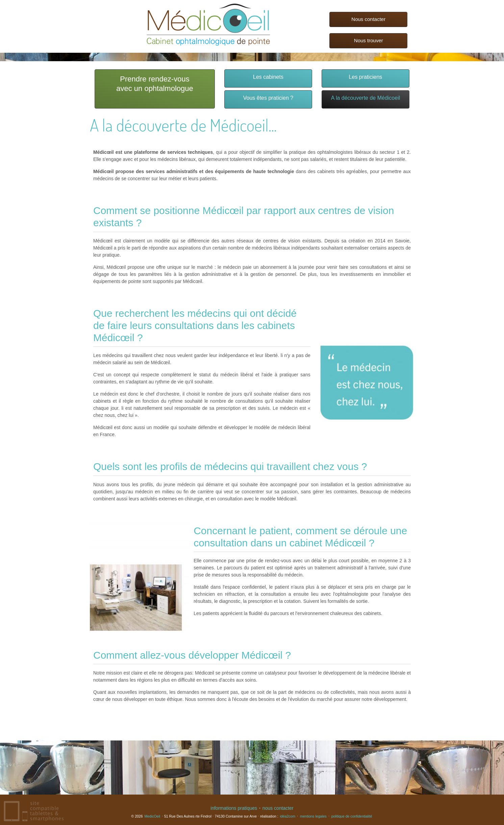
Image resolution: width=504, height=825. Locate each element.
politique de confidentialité (352, 816)
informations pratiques (234, 808)
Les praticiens (366, 77)
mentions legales (313, 816)
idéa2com (288, 816)
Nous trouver (369, 40)
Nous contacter (368, 19)
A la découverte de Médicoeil (366, 98)
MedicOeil (152, 816)
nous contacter (278, 808)
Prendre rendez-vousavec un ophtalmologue (155, 84)
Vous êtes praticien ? (268, 98)
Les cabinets (268, 77)
